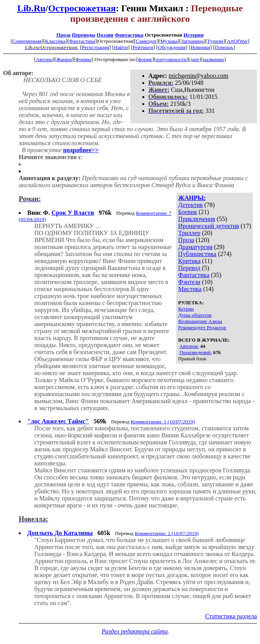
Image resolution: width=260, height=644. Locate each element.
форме (145, 59)
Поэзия (105, 35)
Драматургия (195, 247)
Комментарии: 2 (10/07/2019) (167, 533)
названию (214, 59)
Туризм (215, 41)
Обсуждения (172, 47)
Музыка (169, 41)
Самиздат (147, 41)
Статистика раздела (231, 616)
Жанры (64, 59)
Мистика (190, 289)
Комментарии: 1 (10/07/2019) (163, 422)
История (194, 35)
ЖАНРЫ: (192, 198)
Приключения (197, 219)
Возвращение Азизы (200, 321)
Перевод (189, 268)
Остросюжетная (82, 8)
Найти (121, 47)
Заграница (193, 41)
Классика (56, 41)
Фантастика (129, 35)
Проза (64, 35)
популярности (171, 59)
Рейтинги (143, 47)
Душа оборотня (195, 315)
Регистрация (95, 47)
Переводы (83, 35)
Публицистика (197, 254)
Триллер (189, 233)
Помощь (224, 47)
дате (195, 59)
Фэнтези (189, 282)
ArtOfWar (237, 41)
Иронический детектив (209, 226)
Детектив (190, 205)
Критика (189, 261)
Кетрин (186, 309)
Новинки (200, 47)
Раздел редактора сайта (135, 631)
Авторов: (189, 346)
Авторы (44, 59)
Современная (27, 41)
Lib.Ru (31, 8)
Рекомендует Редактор (202, 327)
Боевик (187, 212)
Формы (83, 59)
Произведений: (195, 352)
